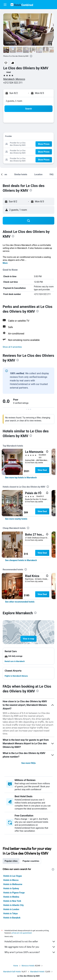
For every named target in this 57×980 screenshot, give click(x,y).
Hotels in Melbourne (13, 884)
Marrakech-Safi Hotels (12, 972)
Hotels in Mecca (11, 880)
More (5, 263)
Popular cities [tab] (11, 861)
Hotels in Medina (11, 897)
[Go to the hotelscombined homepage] (22, 5)
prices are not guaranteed (22, 933)
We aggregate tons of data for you (30, 947)
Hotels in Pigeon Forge (14, 893)
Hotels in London (11, 909)
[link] (21, 478)
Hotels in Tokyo (11, 914)
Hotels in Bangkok (12, 918)
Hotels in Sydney (11, 888)
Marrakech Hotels (37, 972)
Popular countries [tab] (31, 861)
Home (16, 966)
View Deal (42, 470)
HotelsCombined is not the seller (30, 942)
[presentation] (31, 56)
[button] (5, 5)
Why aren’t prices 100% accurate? (30, 952)
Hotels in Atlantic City (13, 905)
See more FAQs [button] (28, 763)
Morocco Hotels (28, 966)
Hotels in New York (12, 901)
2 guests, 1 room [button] (14, 101)
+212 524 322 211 (13, 83)
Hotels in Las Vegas (13, 876)
